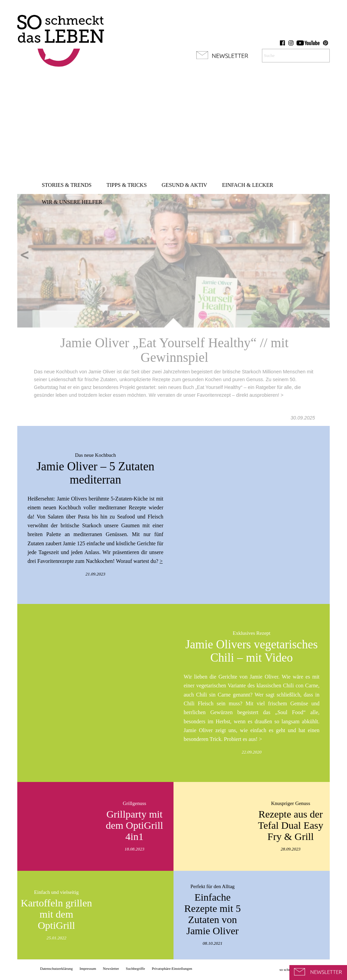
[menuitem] (67, 185)
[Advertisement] (173, 125)
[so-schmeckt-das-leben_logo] (61, 37)
